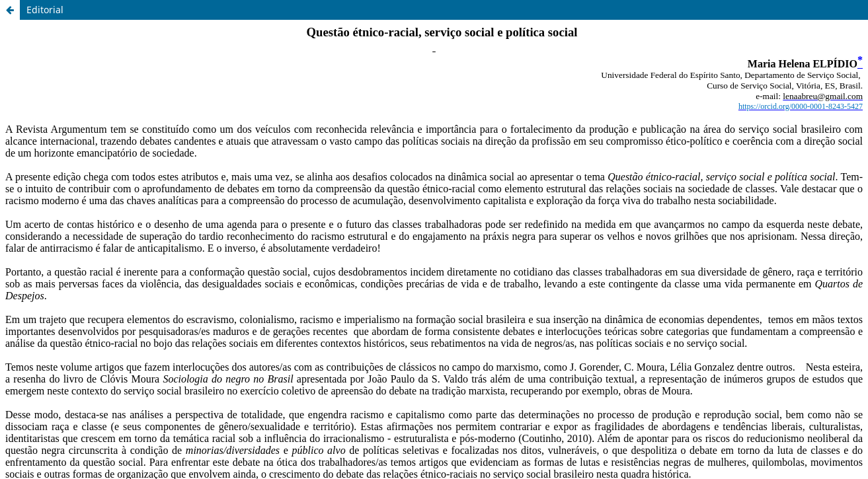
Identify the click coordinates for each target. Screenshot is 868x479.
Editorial (45, 10)
